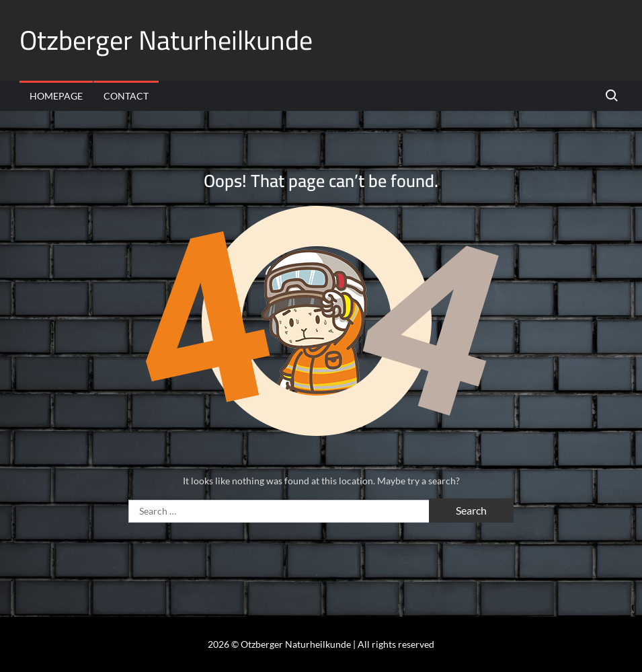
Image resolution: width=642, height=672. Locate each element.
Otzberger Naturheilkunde (166, 40)
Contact (126, 96)
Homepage (56, 96)
